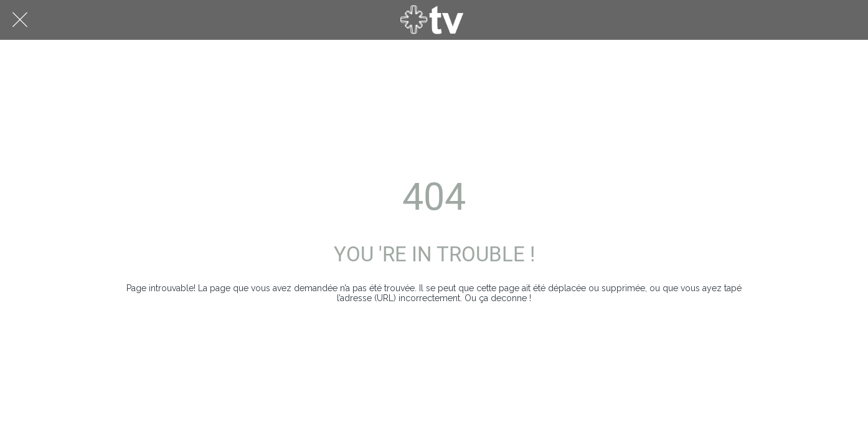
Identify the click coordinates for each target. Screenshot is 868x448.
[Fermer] (20, 20)
